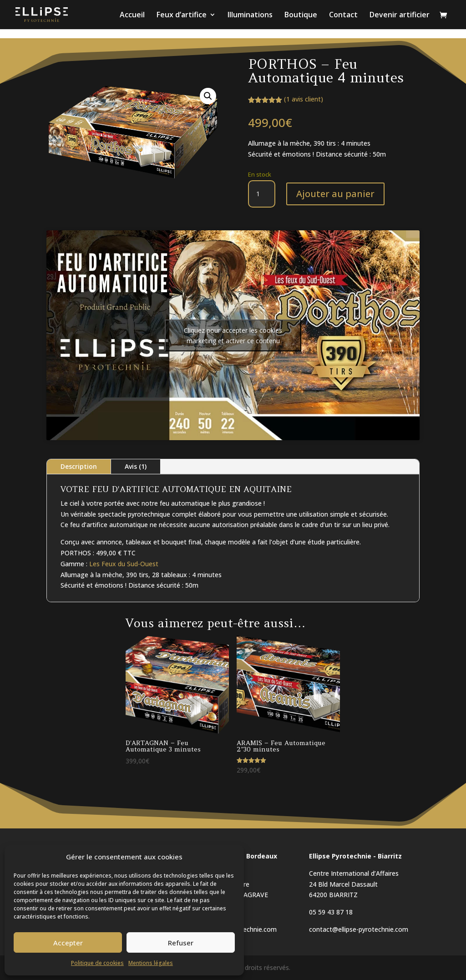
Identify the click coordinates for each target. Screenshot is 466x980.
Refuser (181, 943)
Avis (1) (136, 466)
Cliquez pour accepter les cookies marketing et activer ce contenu (233, 335)
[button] (208, 96)
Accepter (68, 943)
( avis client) (304, 99)
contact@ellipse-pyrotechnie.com (359, 929)
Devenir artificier (400, 15)
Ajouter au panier (335, 194)
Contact (343, 15)
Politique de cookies (97, 963)
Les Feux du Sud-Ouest (124, 564)
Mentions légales (151, 963)
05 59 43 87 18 (331, 912)
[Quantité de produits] (262, 194)
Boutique (301, 15)
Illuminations (250, 15)
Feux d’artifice (182, 15)
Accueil (132, 15)
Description (79, 466)
